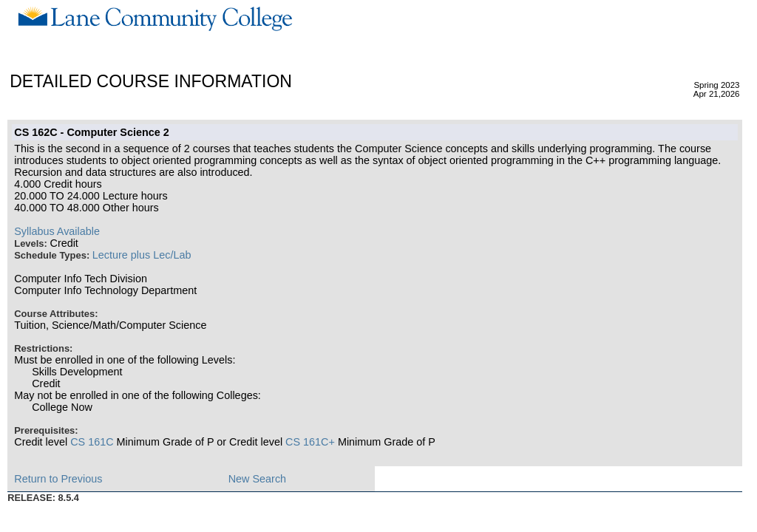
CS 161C (92, 442)
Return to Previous (58, 479)
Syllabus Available (57, 231)
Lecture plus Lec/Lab (142, 255)
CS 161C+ (310, 442)
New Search (257, 479)
